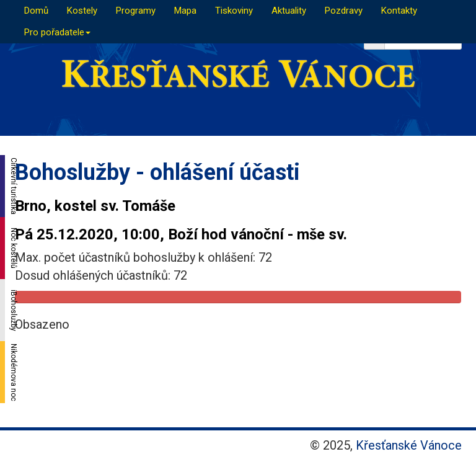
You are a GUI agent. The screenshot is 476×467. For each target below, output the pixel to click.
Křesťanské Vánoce (409, 445)
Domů (36, 11)
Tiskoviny (234, 11)
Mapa (185, 11)
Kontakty (399, 11)
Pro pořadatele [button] (57, 32)
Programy (136, 11)
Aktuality (289, 11)
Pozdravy (344, 11)
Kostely (82, 11)
